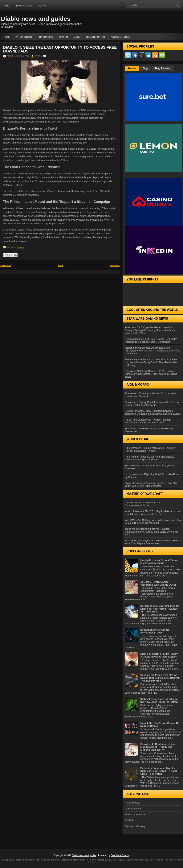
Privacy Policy (24, 6)
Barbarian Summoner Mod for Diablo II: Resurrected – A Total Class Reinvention (159, 771)
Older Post (115, 265)
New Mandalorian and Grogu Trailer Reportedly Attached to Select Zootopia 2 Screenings (151, 340)
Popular (132, 68)
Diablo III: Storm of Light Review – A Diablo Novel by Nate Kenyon (160, 655)
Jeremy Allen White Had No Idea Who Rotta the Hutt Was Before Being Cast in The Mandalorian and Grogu (151, 362)
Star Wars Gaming (135, 826)
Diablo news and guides (36, 19)
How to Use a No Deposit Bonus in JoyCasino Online (159, 562)
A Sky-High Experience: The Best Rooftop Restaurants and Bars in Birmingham (148, 421)
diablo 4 (20, 247)
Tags (146, 68)
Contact (43, 6)
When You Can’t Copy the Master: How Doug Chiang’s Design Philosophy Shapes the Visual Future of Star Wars (150, 330)
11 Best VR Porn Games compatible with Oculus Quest (158, 583)
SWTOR (129, 820)
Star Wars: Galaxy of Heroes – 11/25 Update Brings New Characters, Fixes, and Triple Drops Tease (151, 374)
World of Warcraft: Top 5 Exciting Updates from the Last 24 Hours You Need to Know (152, 513)
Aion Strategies (133, 809)
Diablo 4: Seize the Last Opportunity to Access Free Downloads (60, 49)
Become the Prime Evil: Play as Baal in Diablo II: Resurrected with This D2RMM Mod (160, 678)
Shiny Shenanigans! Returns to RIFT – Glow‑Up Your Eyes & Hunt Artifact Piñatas (151, 484)
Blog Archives (163, 68)
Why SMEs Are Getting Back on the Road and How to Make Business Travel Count (153, 521)
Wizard (63, 37)
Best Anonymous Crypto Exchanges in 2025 (155, 631)
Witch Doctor (24, 37)
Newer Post (5, 265)
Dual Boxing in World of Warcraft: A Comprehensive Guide (144, 504)
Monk (77, 37)
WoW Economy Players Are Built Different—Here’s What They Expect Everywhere (152, 542)
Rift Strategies (132, 803)
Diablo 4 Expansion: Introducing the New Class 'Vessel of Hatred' (159, 700)
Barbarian (46, 37)
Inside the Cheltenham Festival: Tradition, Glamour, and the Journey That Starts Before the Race (151, 532)
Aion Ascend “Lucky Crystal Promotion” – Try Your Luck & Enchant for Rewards (152, 404)
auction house (120, 37)
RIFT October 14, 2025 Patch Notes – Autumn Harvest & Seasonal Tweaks (150, 449)
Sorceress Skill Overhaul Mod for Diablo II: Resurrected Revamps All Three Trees (160, 609)
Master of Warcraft (135, 814)
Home (6, 6)
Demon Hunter (96, 37)
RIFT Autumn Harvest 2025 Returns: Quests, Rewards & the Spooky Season (149, 458)
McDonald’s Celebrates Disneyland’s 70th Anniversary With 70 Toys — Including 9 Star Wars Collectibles (152, 351)
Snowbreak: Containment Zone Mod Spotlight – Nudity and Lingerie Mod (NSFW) (159, 747)
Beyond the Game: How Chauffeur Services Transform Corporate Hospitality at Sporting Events (153, 412)
